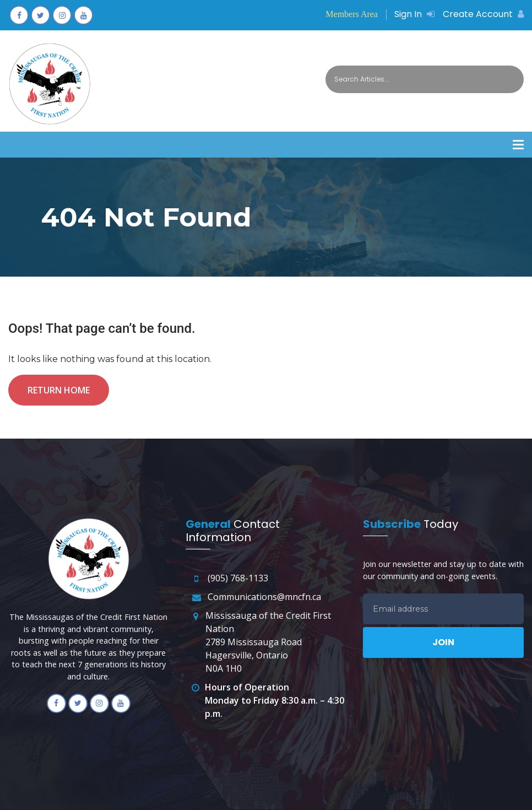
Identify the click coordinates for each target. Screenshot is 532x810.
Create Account (483, 14)
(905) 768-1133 (238, 578)
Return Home (59, 390)
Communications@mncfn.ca (264, 597)
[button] (518, 145)
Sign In (414, 14)
